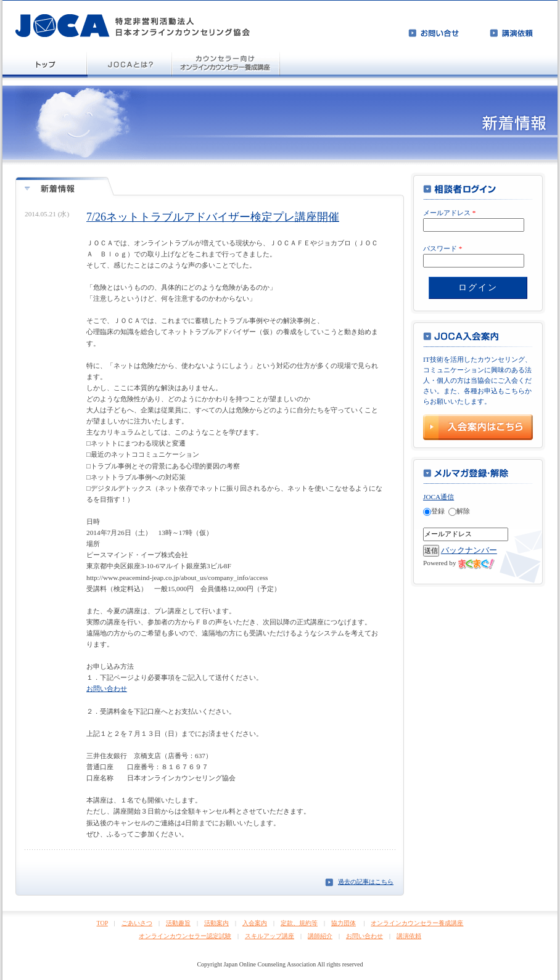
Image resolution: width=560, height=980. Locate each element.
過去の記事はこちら (366, 882)
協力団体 (344, 923)
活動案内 (216, 923)
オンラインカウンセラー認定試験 (185, 936)
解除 (459, 511)
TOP (102, 923)
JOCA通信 (439, 497)
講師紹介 (320, 936)
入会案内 (255, 923)
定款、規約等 (299, 923)
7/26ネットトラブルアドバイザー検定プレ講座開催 (213, 217)
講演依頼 (409, 936)
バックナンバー (469, 550)
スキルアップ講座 (270, 936)
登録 (434, 511)
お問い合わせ (107, 688)
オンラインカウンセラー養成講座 (417, 923)
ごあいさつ (137, 923)
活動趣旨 (178, 923)
